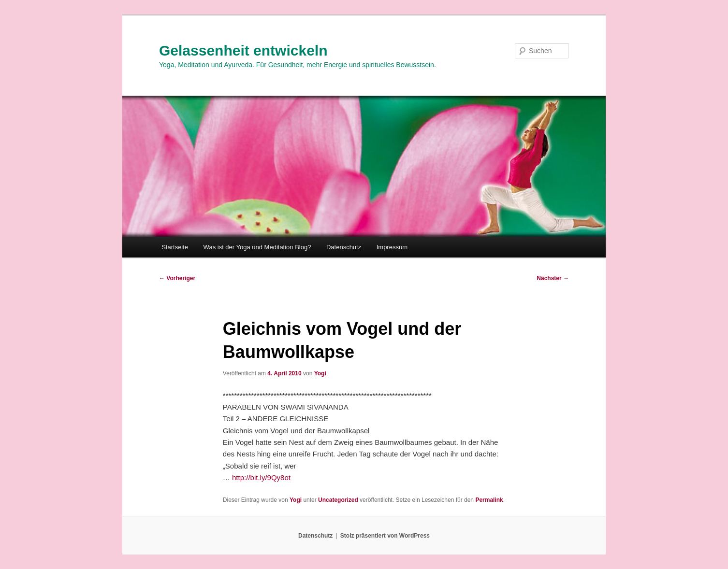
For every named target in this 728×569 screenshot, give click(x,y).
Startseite (175, 247)
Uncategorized (338, 500)
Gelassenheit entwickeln (243, 50)
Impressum (392, 247)
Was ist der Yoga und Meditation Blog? (257, 247)
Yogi (320, 373)
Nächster (553, 278)
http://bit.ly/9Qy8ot (261, 477)
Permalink (489, 500)
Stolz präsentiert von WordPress (385, 536)
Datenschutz (344, 247)
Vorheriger (177, 278)
